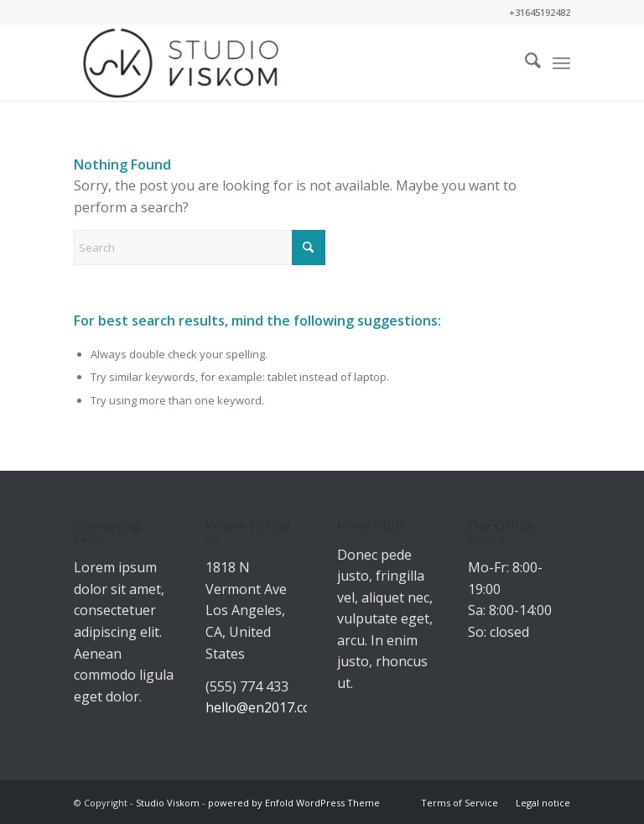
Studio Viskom (168, 803)
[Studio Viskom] (181, 63)
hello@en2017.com (264, 707)
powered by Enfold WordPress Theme (294, 803)
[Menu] (561, 63)
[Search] (525, 63)
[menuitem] (525, 63)
